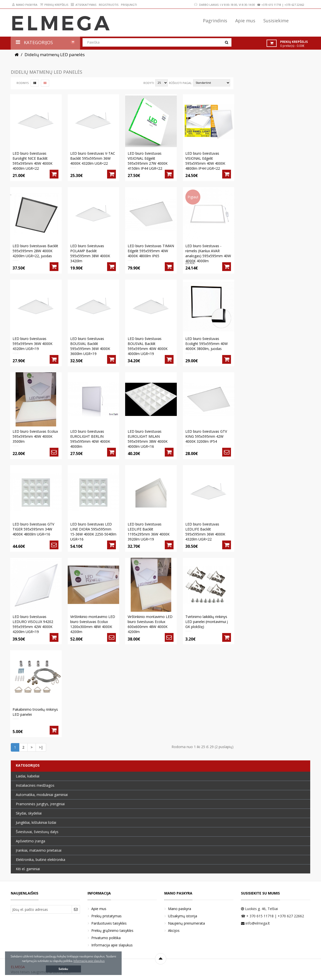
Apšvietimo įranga (30, 841)
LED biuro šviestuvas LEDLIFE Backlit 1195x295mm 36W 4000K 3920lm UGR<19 (149, 532)
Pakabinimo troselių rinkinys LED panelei (35, 712)
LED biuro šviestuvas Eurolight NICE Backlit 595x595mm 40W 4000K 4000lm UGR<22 (32, 161)
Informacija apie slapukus (112, 945)
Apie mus (99, 909)
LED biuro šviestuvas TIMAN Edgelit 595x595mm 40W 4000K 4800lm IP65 (151, 251)
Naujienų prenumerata (186, 923)
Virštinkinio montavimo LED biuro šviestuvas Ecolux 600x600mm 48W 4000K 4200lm (150, 624)
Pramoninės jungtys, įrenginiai (40, 804)
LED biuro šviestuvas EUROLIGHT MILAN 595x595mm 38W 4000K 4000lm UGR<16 (148, 439)
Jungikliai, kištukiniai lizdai (36, 822)
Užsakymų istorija (183, 916)
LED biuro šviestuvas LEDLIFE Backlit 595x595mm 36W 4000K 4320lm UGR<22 (205, 532)
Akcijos (174, 930)
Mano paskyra (25, 5)
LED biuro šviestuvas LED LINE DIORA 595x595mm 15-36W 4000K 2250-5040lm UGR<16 (93, 532)
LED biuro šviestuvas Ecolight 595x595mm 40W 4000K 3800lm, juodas (207, 344)
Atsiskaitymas (84, 5)
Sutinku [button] (63, 969)
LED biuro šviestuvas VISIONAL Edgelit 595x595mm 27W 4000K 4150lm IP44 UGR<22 (148, 161)
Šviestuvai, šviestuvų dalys (37, 832)
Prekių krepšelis (54, 5)
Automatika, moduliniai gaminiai (42, 795)
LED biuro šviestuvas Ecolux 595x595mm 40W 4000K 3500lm (35, 436)
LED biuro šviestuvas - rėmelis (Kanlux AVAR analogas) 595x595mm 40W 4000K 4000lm (208, 253)
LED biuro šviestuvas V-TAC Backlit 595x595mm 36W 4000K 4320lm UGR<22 (93, 158)
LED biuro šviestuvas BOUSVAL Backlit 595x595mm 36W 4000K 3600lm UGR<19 (90, 346)
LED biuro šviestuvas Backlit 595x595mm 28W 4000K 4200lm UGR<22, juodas (35, 251)
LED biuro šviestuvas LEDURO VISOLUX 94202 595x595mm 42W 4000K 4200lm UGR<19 (33, 624)
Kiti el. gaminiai (28, 869)
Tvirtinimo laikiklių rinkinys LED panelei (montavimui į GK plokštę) (207, 622)
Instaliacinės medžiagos (35, 785)
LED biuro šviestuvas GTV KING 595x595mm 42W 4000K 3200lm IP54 (206, 436)
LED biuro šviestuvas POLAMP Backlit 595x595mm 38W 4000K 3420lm (90, 253)
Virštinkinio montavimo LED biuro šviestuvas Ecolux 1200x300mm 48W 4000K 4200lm (93, 624)
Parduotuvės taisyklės (109, 923)
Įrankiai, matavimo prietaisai (39, 850)
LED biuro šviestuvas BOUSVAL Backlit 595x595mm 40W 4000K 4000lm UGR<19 (148, 346)
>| (41, 747)
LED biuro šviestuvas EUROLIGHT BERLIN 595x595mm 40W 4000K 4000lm (90, 439)
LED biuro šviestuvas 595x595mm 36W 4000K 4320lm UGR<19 (32, 344)
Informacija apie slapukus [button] (89, 961)
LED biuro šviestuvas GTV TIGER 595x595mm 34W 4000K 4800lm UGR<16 (33, 529)
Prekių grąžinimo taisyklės (112, 930)
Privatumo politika (106, 938)
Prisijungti (129, 5)
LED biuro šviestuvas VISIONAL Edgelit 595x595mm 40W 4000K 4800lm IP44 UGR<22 (205, 161)
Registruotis (109, 5)
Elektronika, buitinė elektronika (41, 860)
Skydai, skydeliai (29, 813)
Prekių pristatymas (106, 916)
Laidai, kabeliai (28, 776)
